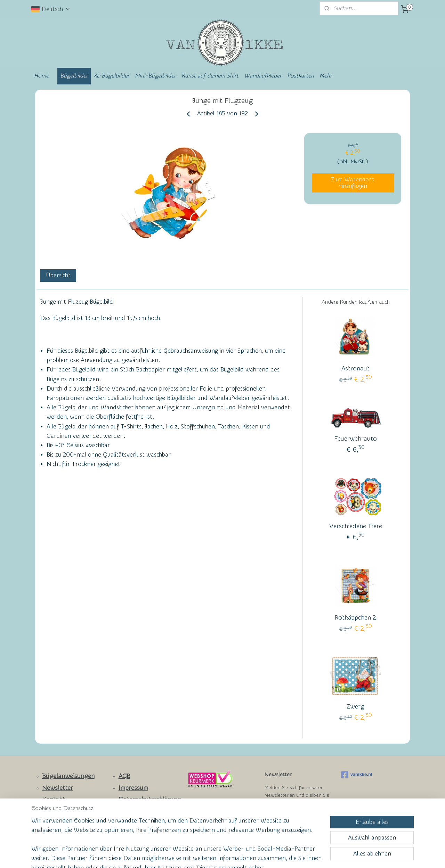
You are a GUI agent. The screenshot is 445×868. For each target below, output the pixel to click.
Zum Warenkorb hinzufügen (353, 183)
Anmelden (284, 821)
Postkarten (301, 76)
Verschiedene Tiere (356, 526)
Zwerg (355, 707)
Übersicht (58, 275)
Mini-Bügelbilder (155, 76)
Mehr (326, 76)
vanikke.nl (357, 775)
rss (209, 855)
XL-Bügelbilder (111, 76)
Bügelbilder (74, 76)
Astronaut (355, 369)
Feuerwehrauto (355, 439)
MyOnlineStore (290, 855)
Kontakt (54, 799)
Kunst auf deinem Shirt (210, 76)
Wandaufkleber (263, 76)
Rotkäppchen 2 (355, 618)
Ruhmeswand (56, 822)
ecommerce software (233, 855)
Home (41, 76)
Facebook (56, 811)
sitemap (196, 855)
